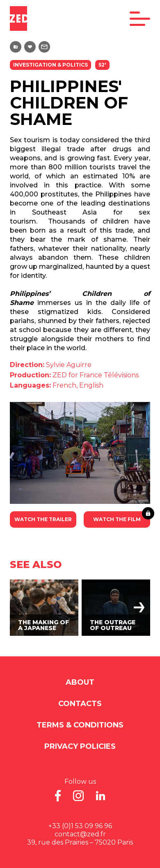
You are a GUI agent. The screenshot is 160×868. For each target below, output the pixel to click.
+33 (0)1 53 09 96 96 (80, 826)
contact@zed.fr (80, 834)
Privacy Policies (80, 746)
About (80, 682)
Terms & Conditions (80, 725)
